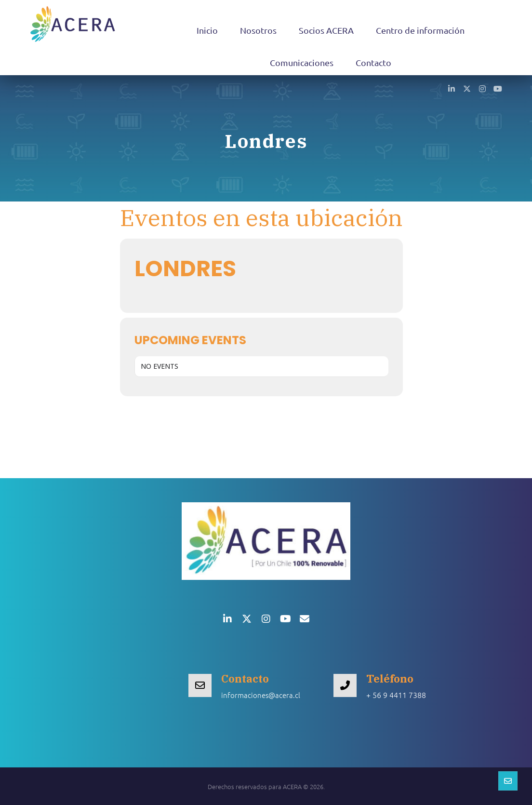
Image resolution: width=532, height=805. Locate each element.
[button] (452, 88)
